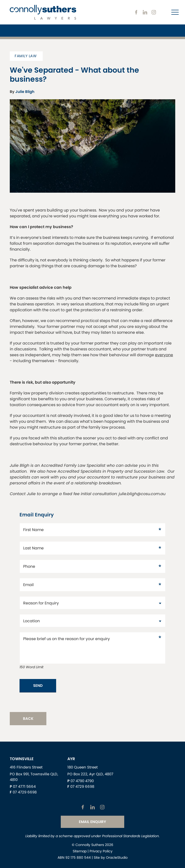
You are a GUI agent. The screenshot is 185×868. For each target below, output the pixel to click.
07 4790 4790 (82, 781)
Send (38, 685)
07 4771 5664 (24, 786)
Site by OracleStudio (111, 857)
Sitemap (80, 851)
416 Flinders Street (26, 767)
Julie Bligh (25, 92)
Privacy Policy (101, 851)
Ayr (71, 759)
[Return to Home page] (43, 13)
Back (28, 718)
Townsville (22, 759)
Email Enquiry (92, 822)
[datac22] (92, 603)
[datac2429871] (92, 621)
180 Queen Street (82, 767)
